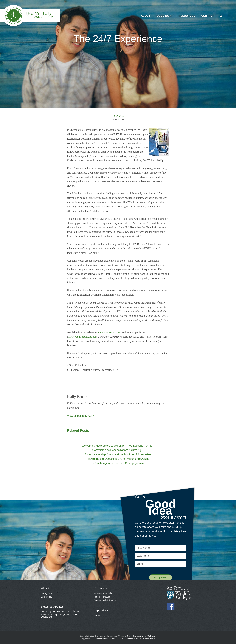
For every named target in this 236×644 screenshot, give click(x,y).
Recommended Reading (105, 600)
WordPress (144, 639)
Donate (97, 615)
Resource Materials (103, 593)
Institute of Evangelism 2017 (108, 639)
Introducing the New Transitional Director (60, 611)
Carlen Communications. (137, 636)
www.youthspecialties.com (83, 337)
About (45, 588)
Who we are (47, 597)
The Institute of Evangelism (33, 16)
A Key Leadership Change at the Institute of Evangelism (61, 616)
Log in (153, 639)
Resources (100, 588)
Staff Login (152, 636)
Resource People (102, 597)
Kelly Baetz (119, 116)
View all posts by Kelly (81, 416)
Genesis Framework (130, 639)
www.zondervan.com (109, 332)
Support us (101, 610)
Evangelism (46, 593)
